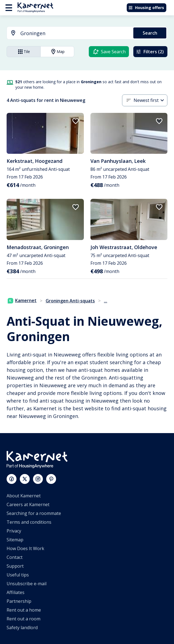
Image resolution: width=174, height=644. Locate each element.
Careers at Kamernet (28, 504)
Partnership (19, 601)
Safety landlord (22, 628)
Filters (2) (150, 52)
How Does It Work (25, 548)
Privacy (14, 531)
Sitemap (15, 540)
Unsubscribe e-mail (27, 584)
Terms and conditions (29, 522)
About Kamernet (24, 496)
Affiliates (16, 592)
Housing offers (146, 8)
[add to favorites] (76, 121)
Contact (15, 557)
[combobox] (67, 33)
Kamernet (22, 300)
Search (150, 33)
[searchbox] (75, 33)
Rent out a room (24, 619)
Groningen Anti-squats (70, 301)
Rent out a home (24, 610)
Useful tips (18, 575)
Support (15, 566)
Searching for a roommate (34, 513)
